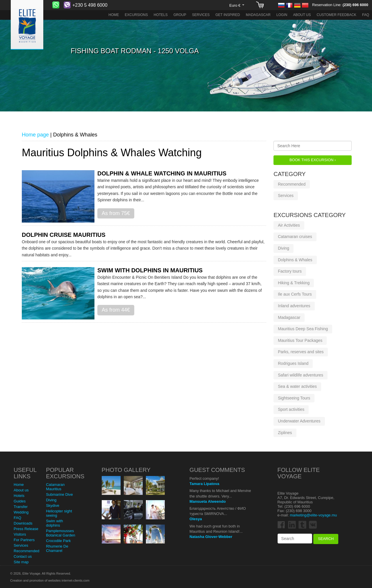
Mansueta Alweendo (208, 501)
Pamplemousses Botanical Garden (60, 533)
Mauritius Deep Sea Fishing (303, 329)
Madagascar (258, 15)
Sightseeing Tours (294, 398)
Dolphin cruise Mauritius (64, 235)
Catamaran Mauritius (55, 487)
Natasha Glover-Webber (211, 537)
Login (282, 15)
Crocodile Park (58, 541)
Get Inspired (228, 15)
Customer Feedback (337, 15)
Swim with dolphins (54, 523)
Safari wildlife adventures (301, 375)
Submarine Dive (59, 494)
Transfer (21, 507)
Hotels (161, 15)
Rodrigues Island (293, 363)
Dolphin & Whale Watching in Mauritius (162, 173)
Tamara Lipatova (204, 484)
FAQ (366, 15)
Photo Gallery (126, 470)
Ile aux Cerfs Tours (295, 294)
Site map (21, 562)
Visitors (20, 534)
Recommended (292, 184)
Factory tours (290, 271)
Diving (284, 248)
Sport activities (291, 409)
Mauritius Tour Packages (300, 340)
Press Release (26, 529)
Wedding (21, 512)
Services (201, 15)
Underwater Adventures (299, 421)
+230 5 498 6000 (90, 5)
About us (302, 15)
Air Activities (289, 225)
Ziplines (285, 433)
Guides (20, 501)
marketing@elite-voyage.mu (313, 515)
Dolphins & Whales (295, 260)
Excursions (136, 15)
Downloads (23, 523)
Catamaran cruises (295, 237)
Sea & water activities (297, 386)
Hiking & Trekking (294, 283)
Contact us (23, 556)
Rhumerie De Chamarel (57, 548)
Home (114, 15)
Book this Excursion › (313, 160)
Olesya (196, 519)
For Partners (24, 540)
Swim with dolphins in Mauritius (150, 270)
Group (180, 15)
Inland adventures (294, 306)
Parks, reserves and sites (301, 352)
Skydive (53, 506)
